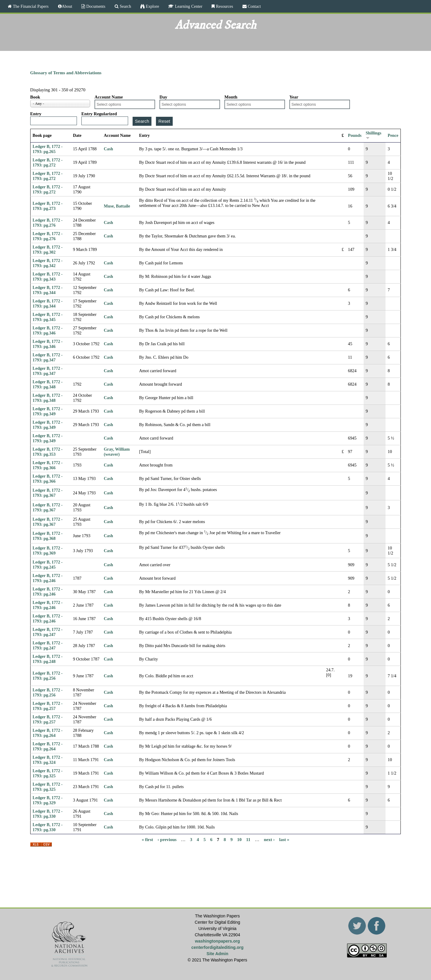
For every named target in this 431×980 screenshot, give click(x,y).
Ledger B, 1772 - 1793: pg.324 (48, 760)
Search (125, 6)
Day (163, 97)
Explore (152, 6)
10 (239, 840)
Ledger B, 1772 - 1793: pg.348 (48, 384)
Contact (254, 6)
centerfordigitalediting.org (217, 947)
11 (248, 840)
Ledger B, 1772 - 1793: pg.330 (48, 814)
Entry (36, 114)
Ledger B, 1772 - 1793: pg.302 (48, 250)
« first (147, 840)
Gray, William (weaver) (117, 452)
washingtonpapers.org (217, 941)
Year (294, 97)
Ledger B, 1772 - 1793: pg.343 (48, 277)
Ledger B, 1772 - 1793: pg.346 (48, 330)
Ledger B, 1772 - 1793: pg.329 (48, 800)
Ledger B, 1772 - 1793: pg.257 (48, 706)
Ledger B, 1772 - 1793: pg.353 (48, 452)
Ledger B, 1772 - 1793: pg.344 (48, 290)
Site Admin (217, 954)
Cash (108, 149)
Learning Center (188, 6)
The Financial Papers (30, 6)
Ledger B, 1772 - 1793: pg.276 (48, 223)
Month (231, 97)
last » (284, 840)
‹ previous (167, 840)
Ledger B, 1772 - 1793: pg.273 (48, 206)
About (67, 6)
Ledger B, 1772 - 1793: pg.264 (48, 733)
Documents (95, 6)
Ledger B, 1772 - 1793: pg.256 (48, 676)
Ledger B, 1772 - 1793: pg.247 (48, 632)
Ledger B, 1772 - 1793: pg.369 (48, 550)
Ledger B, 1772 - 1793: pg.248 (48, 659)
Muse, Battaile (117, 206)
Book (35, 97)
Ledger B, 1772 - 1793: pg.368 (48, 536)
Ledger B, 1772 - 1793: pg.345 (48, 317)
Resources (224, 6)
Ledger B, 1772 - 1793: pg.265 (48, 149)
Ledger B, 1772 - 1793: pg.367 (48, 493)
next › (269, 840)
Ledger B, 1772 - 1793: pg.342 (48, 263)
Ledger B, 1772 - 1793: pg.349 (48, 411)
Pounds (355, 135)
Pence (393, 135)
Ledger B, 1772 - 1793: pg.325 (48, 773)
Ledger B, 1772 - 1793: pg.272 (48, 162)
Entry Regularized (99, 114)
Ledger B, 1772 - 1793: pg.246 (48, 578)
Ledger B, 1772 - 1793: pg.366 (48, 465)
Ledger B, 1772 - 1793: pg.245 (48, 565)
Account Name (109, 97)
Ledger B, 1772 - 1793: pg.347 (48, 357)
